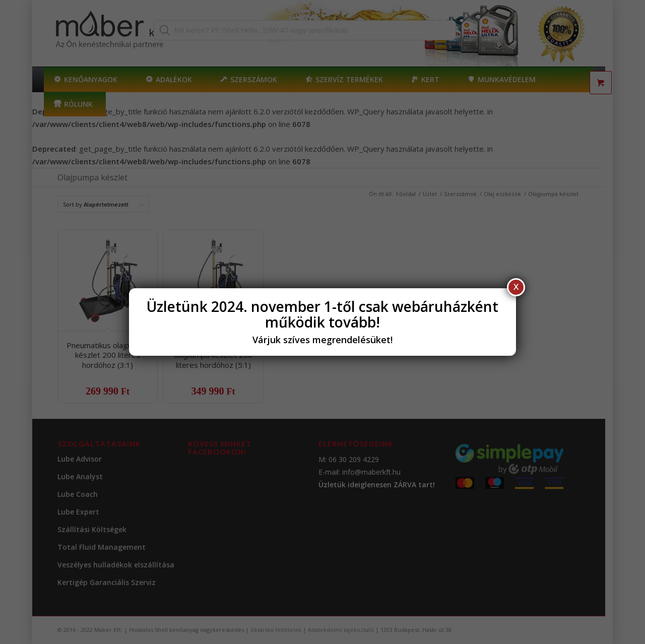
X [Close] (516, 287)
